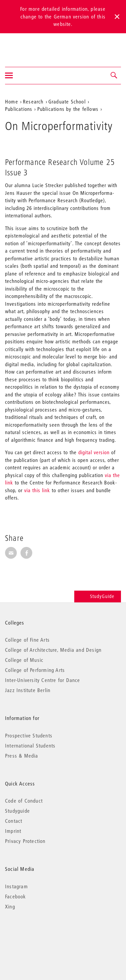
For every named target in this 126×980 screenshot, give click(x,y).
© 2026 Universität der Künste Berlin (40, 935)
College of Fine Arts (27, 640)
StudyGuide (98, 596)
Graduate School (67, 101)
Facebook (16, 896)
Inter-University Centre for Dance (43, 680)
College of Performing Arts (35, 670)
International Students (30, 745)
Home (12, 101)
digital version (94, 452)
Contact (14, 821)
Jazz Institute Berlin (28, 690)
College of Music (24, 660)
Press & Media (22, 756)
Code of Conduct (24, 801)
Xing (10, 906)
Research (33, 101)
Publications (19, 109)
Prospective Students (29, 735)
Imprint (13, 831)
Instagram (16, 886)
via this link (37, 490)
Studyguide (17, 811)
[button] (114, 76)
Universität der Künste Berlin (31, 46)
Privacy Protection (25, 841)
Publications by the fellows (68, 109)
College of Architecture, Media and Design (53, 650)
